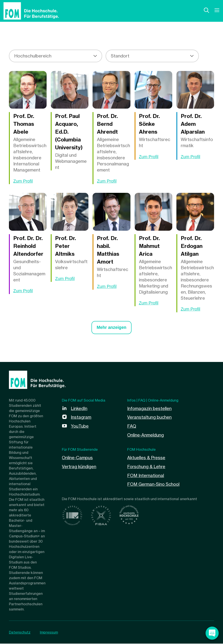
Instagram (81, 418)
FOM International (146, 475)
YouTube (80, 426)
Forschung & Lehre (147, 466)
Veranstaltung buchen (150, 418)
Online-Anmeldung (146, 435)
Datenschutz (20, 633)
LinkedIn (79, 409)
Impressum (49, 633)
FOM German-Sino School (154, 484)
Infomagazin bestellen (150, 409)
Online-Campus (78, 458)
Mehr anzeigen (112, 328)
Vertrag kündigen (79, 466)
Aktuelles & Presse (146, 458)
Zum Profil (23, 181)
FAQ (132, 426)
